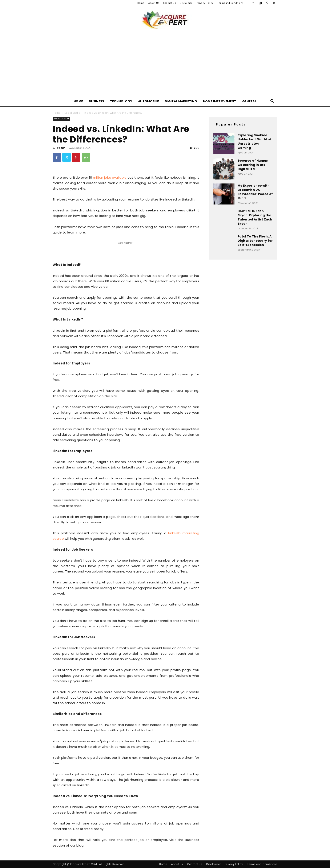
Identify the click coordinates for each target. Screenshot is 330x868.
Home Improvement (220, 101)
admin (61, 148)
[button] (272, 102)
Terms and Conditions (230, 3)
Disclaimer (186, 3)
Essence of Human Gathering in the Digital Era (253, 165)
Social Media (72, 113)
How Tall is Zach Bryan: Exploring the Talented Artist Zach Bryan (255, 217)
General (249, 101)
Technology (121, 101)
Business (96, 101)
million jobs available (110, 177)
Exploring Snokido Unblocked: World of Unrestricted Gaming (255, 141)
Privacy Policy (205, 3)
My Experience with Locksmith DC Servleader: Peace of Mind (255, 192)
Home (141, 3)
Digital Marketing (181, 101)
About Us (154, 3)
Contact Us (169, 3)
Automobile (148, 101)
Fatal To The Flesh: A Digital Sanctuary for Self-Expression (255, 241)
